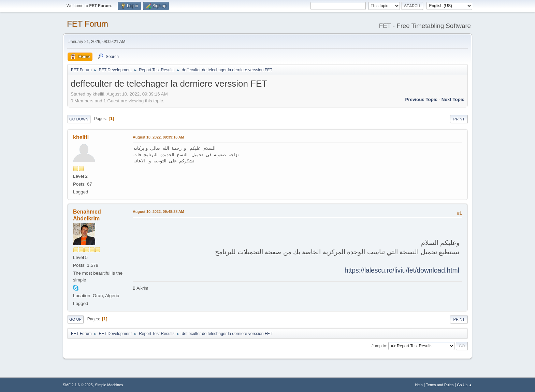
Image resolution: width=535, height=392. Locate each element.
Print (459, 119)
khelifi (81, 137)
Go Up (75, 319)
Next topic (453, 99)
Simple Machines (109, 385)
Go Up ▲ (465, 385)
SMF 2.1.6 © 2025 (78, 385)
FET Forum (88, 24)
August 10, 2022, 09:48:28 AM (158, 212)
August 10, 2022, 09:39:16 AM (158, 137)
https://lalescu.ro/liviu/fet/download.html (402, 270)
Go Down (79, 119)
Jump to (379, 346)
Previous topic (421, 99)
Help (419, 385)
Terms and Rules (440, 385)
